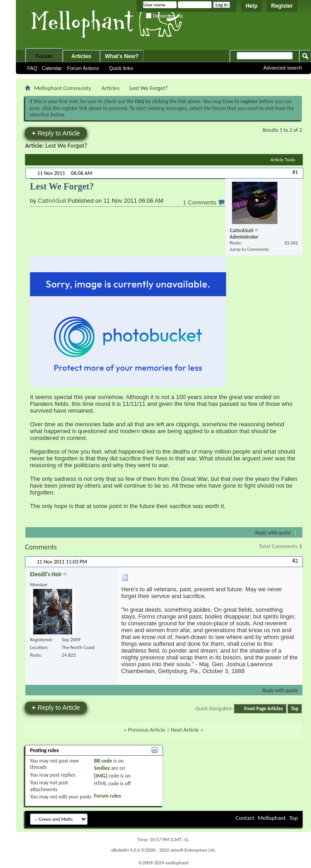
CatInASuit (52, 201)
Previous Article (147, 730)
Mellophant (272, 818)
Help (252, 6)
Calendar (52, 68)
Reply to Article (56, 133)
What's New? (122, 56)
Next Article (185, 730)
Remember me (164, 16)
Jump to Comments (249, 249)
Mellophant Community (63, 88)
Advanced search (283, 68)
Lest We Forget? (66, 146)
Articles (81, 56)
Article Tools (283, 160)
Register (282, 6)
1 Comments (200, 202)
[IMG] (101, 776)
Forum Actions (83, 68)
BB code (103, 761)
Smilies (102, 768)
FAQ (32, 68)
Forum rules (107, 796)
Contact (245, 818)
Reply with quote (269, 533)
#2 (295, 561)
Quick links (121, 68)
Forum (44, 56)
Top (295, 709)
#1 (295, 172)
